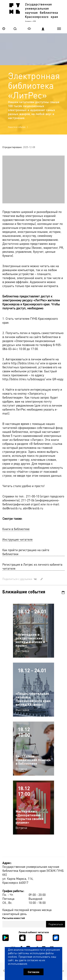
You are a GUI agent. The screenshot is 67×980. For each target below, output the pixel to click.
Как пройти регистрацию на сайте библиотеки (26, 552)
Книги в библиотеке (16, 529)
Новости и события (17, 127)
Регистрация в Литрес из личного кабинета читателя (32, 566)
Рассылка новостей (14, 918)
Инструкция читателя (17, 539)
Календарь (63, 592)
